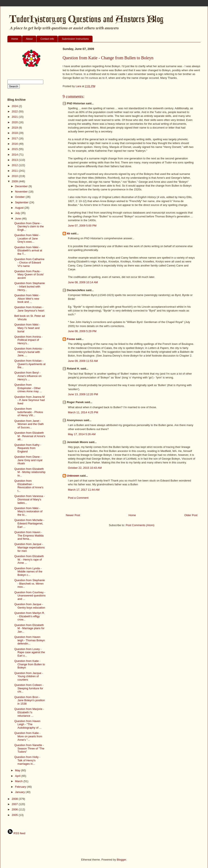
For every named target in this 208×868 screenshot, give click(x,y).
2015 (15, 149)
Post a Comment (78, 498)
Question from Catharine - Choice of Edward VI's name (29, 262)
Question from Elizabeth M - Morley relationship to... (30, 472)
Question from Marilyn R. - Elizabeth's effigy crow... (30, 616)
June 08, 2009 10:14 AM (83, 282)
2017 (15, 138)
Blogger (121, 860)
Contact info (47, 39)
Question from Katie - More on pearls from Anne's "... (28, 736)
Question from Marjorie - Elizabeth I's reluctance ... (29, 712)
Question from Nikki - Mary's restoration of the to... (28, 511)
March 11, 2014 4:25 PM (83, 412)
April (18, 776)
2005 (15, 815)
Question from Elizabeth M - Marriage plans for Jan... (29, 628)
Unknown (73, 476)
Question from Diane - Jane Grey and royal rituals (28, 460)
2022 (15, 111)
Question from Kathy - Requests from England (28, 448)
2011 (15, 171)
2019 (15, 128)
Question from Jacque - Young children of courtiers (29, 676)
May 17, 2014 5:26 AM (82, 434)
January (20, 792)
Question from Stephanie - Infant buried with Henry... (30, 286)
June (18, 219)
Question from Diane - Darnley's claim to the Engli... (29, 227)
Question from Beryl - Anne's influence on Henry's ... (28, 376)
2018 (15, 133)
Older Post (191, 515)
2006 (15, 809)
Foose (71, 339)
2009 (15, 181)
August (20, 208)
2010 (15, 176)
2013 (15, 160)
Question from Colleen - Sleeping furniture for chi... (29, 688)
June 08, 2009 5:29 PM (82, 331)
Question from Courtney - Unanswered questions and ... (30, 596)
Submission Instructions (75, 39)
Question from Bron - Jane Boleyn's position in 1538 (30, 700)
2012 (15, 165)
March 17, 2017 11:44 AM (84, 490)
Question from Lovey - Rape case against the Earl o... (30, 652)
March (19, 781)
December (22, 186)
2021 (15, 117)
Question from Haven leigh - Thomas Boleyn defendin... (30, 640)
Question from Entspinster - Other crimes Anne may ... (28, 388)
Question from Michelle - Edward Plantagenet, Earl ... (29, 523)
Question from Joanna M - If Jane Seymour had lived (29, 400)
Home (15, 39)
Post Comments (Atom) (140, 525)
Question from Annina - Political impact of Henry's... (28, 340)
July (18, 213)
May (18, 770)
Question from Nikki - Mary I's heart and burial (27, 328)
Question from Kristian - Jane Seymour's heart (29, 309)
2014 (15, 155)
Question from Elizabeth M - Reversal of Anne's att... (30, 436)
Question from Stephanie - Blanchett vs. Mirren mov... (30, 583)
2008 (15, 799)
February (21, 787)
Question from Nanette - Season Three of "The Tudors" (29, 748)
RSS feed (16, 833)
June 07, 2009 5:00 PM (82, 226)
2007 (15, 804)
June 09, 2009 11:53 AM (83, 361)
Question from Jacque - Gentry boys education (30, 606)
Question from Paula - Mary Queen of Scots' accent (29, 275)
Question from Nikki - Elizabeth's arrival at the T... (28, 251)
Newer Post (73, 515)
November (22, 192)
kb (68, 233)
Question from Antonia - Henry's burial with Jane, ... (29, 352)
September (22, 202)
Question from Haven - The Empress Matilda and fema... (29, 535)
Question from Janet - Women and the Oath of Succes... (29, 424)
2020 (15, 122)
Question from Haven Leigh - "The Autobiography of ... (28, 724)
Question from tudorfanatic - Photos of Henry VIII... (29, 412)
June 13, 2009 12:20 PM (83, 394)
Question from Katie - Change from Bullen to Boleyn (30, 664)
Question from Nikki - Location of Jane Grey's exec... (27, 238)
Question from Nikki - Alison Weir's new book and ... (27, 299)
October (20, 197)
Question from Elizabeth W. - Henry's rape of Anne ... (29, 559)
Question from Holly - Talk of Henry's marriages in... (27, 760)
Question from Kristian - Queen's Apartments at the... (30, 364)
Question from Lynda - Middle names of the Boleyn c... (28, 572)
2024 (15, 106)
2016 (15, 144)
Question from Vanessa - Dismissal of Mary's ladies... (29, 499)
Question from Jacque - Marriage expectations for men (29, 547)
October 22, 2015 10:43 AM (85, 468)
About (29, 39)
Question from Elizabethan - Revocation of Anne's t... (29, 486)
